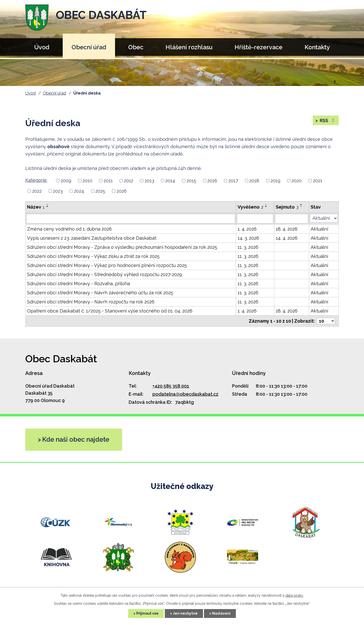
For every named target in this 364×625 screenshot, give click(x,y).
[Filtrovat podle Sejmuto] (292, 219)
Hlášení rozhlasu (189, 47)
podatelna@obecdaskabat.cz (185, 394)
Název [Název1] (36, 207)
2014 (170, 181)
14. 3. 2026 (248, 238)
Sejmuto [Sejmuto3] (287, 207)
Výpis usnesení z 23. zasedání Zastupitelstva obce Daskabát (92, 238)
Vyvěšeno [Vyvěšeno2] (251, 207)
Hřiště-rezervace (258, 47)
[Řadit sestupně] (48, 207)
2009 (66, 181)
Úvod (42, 47)
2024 (79, 191)
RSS (327, 120)
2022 (37, 191)
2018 (254, 181)
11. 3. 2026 (248, 247)
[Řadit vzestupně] (48, 205)
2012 (129, 181)
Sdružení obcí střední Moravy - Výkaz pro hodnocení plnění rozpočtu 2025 (107, 265)
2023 (58, 191)
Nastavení (221, 613)
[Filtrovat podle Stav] (324, 218)
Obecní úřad (89, 47)
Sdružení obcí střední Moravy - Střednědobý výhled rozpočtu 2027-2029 (105, 274)
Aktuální (319, 229)
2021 (318, 181)
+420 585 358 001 (171, 386)
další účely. (294, 595)
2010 (87, 181)
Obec (136, 47)
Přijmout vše (147, 613)
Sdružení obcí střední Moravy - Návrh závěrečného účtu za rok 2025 (100, 293)
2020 (297, 181)
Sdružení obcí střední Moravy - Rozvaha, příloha (78, 284)
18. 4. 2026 (287, 229)
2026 (122, 191)
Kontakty (317, 47)
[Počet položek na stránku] (326, 321)
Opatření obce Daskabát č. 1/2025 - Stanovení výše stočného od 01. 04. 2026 (110, 311)
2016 (212, 181)
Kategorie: (36, 180)
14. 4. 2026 (287, 238)
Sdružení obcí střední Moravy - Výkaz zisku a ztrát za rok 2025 (93, 256)
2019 (275, 181)
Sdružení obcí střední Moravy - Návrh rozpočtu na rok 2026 (91, 302)
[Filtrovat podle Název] (131, 219)
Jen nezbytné (185, 613)
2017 (233, 181)
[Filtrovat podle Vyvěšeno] (255, 219)
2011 (108, 181)
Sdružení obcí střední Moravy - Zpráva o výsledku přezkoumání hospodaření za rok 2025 (122, 247)
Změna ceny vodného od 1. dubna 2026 (69, 229)
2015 (191, 181)
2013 (149, 181)
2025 (100, 191)
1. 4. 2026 (247, 229)
